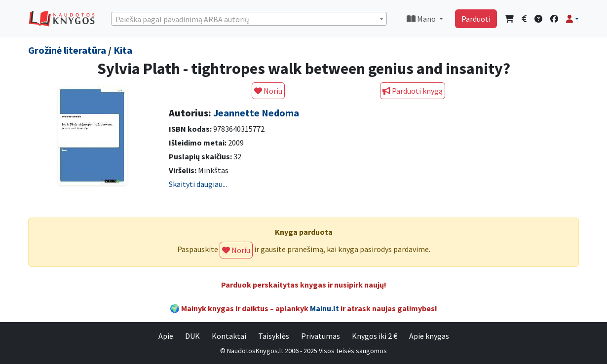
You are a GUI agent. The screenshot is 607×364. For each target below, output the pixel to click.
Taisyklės (274, 336)
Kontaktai (229, 336)
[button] (572, 19)
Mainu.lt (324, 308)
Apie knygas (429, 336)
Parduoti (476, 19)
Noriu (268, 91)
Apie (166, 336)
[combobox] (249, 19)
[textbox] (249, 19)
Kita (123, 50)
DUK (192, 336)
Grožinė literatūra (67, 50)
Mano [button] (422, 19)
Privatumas (321, 336)
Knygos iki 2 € (375, 336)
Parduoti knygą (413, 91)
